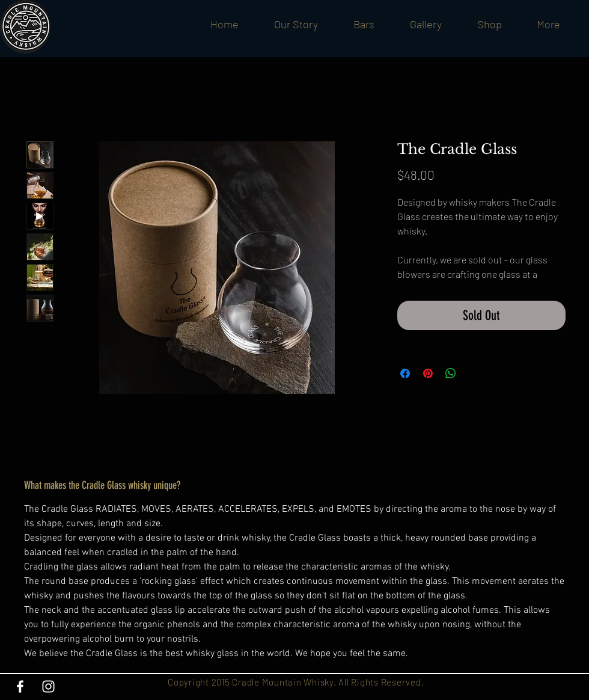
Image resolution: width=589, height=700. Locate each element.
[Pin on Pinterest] (428, 373)
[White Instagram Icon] (48, 686)
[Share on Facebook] (405, 373)
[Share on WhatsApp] (451, 373)
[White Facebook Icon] (20, 686)
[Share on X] (474, 373)
